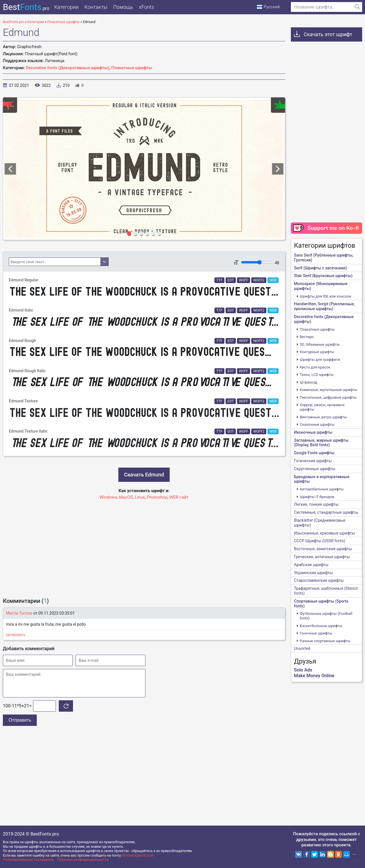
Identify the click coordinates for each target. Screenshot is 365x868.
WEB (273, 280)
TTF (219, 280)
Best (26, 7)
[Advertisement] (144, 546)
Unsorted (302, 648)
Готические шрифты (313, 461)
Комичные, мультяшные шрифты (328, 390)
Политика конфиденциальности (83, 860)
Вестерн (307, 337)
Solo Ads (303, 670)
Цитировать (16, 635)
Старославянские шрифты (319, 580)
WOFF (244, 280)
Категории (66, 7)
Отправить (20, 720)
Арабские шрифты (311, 565)
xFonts (147, 7)
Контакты (96, 7)
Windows (108, 497)
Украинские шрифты (313, 573)
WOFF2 (259, 280)
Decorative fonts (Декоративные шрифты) (68, 68)
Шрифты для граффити (320, 360)
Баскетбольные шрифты (321, 626)
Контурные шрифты (317, 352)
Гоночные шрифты (316, 633)
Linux (140, 497)
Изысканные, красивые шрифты (325, 533)
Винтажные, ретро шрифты (323, 417)
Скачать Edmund (144, 475)
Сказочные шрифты (317, 424)
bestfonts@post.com (138, 855)
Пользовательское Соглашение (28, 860)
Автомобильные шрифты (322, 489)
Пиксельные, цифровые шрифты (328, 397)
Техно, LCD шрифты (317, 375)
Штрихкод (308, 382)
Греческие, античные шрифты (322, 557)
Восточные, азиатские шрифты (323, 549)
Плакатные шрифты (132, 68)
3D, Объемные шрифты (320, 344)
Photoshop (157, 497)
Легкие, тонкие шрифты (316, 504)
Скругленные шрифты (315, 469)
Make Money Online (314, 676)
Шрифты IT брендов (317, 497)
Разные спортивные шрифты (325, 641)
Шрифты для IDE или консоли (326, 296)
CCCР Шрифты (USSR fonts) (320, 541)
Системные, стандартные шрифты (326, 512)
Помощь (123, 7)
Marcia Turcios (19, 613)
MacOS (126, 497)
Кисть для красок (315, 367)
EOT (231, 280)
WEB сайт (179, 497)
